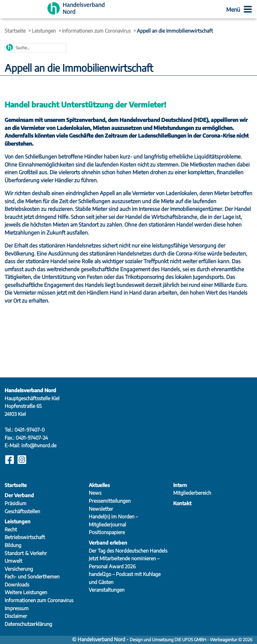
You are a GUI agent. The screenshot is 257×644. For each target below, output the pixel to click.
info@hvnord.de (39, 445)
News (95, 493)
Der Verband (19, 495)
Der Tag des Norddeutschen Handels (128, 551)
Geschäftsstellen (22, 511)
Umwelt (13, 561)
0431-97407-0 (30, 430)
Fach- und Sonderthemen (32, 577)
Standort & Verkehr (26, 553)
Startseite (15, 31)
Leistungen (44, 31)
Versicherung (19, 569)
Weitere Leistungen (26, 592)
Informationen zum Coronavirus (96, 31)
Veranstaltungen (107, 590)
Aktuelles (99, 485)
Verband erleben (108, 543)
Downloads (17, 585)
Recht (11, 529)
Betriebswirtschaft (25, 537)
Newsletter (101, 509)
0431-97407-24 (32, 438)
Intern (180, 485)
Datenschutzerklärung (28, 624)
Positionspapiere (107, 532)
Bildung (13, 545)
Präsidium (16, 503)
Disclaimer (16, 616)
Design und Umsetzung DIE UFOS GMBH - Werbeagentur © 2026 (191, 640)
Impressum (17, 608)
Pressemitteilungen (110, 501)
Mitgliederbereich (192, 493)
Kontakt (182, 503)
